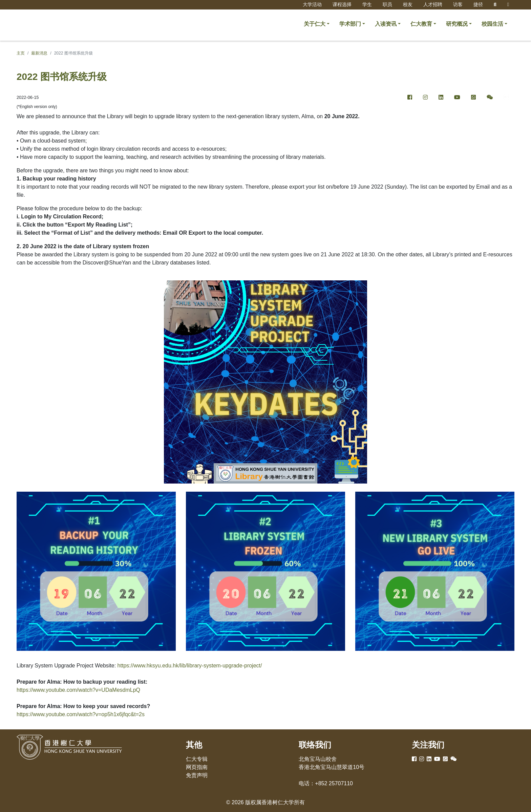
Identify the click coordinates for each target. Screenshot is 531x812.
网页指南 (197, 767)
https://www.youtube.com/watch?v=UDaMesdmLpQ (78, 690)
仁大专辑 (197, 759)
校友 (408, 4)
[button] (317, 24)
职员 (387, 4)
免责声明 (197, 775)
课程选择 (342, 4)
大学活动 (312, 4)
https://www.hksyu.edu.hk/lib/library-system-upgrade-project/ (190, 666)
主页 (21, 53)
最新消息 (39, 53)
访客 (458, 4)
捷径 (478, 4)
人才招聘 (433, 4)
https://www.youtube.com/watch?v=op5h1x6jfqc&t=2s (81, 714)
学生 (367, 4)
